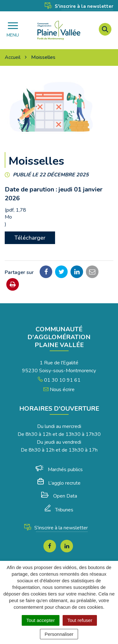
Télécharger (30, 238)
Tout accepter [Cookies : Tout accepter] (41, 620)
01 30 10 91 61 (59, 380)
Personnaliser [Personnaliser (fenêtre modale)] (59, 634)
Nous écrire (59, 390)
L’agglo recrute (59, 483)
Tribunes (59, 510)
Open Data (59, 496)
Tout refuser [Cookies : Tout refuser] (80, 620)
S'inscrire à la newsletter (79, 6)
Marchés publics (59, 470)
